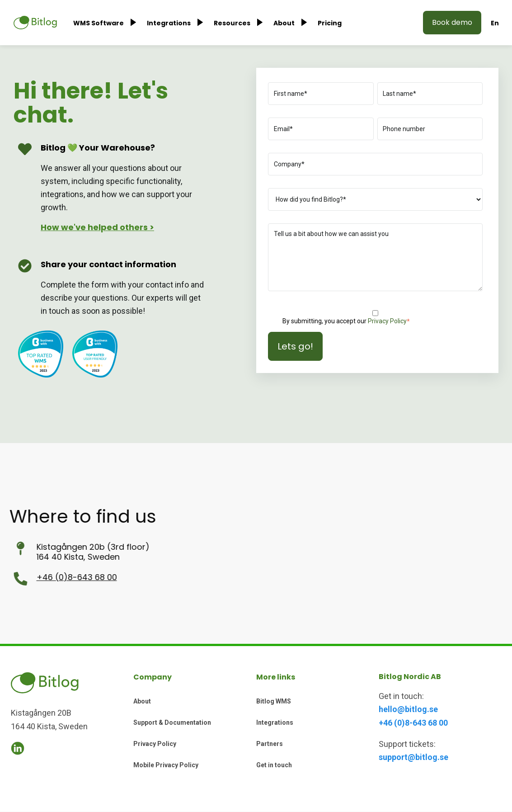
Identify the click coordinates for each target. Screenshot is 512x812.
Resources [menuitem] (232, 23)
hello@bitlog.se (408, 709)
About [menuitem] (284, 23)
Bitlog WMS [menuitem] (274, 701)
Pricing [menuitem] (330, 23)
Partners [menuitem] (270, 744)
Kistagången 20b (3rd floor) (56, 547)
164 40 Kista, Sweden (42, 557)
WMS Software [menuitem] (99, 23)
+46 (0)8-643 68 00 (40, 577)
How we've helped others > (97, 227)
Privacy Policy (387, 321)
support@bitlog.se (413, 757)
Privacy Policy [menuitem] (155, 744)
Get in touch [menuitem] (274, 765)
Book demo (452, 22)
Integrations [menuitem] (169, 23)
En (495, 23)
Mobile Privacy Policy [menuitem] (166, 765)
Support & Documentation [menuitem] (172, 722)
